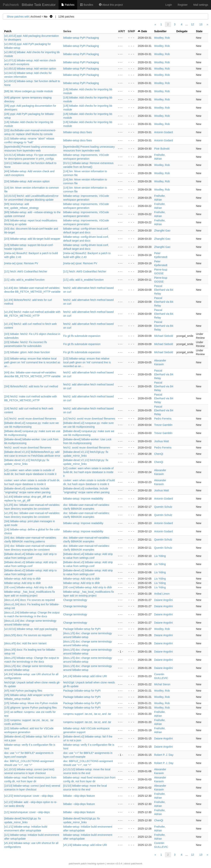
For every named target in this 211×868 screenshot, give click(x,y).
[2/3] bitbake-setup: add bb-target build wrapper (32, 239)
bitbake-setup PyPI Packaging (81, 38)
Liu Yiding (160, 556)
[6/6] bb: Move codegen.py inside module (28, 91)
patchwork (74, 864)
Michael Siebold (164, 336)
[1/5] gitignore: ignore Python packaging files (30, 708)
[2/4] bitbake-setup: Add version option (27, 181)
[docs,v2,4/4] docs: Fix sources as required (30, 600)
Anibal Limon (162, 594)
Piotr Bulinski (162, 149)
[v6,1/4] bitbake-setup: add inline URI (85, 676)
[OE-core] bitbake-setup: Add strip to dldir (29, 587)
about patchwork (133, 864)
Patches (68, 5)
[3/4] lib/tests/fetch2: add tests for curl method (31, 386)
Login (169, 5)
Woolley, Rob (162, 38)
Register (183, 5)
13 (201, 24)
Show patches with (18, 17)
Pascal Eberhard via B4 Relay (164, 290)
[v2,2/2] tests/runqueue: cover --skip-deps (29, 796)
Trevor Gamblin (163, 425)
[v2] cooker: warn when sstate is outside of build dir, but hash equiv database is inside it (88, 472)
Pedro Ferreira (163, 419)
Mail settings (201, 5)
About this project (111, 5)
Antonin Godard (164, 132)
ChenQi (159, 454)
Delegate (182, 31)
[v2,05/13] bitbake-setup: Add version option (30, 69)
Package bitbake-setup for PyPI (82, 629)
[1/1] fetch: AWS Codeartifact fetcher (26, 271)
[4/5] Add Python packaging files (23, 691)
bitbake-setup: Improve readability (83, 499)
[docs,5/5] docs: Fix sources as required (28, 635)
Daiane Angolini (163, 600)
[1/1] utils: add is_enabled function (24, 280)
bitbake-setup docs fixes (78, 132)
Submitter (160, 31)
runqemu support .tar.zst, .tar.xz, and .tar (87, 714)
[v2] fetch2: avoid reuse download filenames (30, 419)
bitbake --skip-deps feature (79, 796)
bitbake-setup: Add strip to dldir (22, 579)
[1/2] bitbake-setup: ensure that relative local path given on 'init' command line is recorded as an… (32, 362)
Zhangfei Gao (162, 231)
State (199, 31)
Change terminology (75, 600)
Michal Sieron (162, 684)
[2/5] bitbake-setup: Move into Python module (31, 703)
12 (193, 24)
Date (144, 31)
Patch (8, 31)
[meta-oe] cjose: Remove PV (21, 263)
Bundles (87, 5)
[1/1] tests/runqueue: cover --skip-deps (27, 812)
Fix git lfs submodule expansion (82, 336)
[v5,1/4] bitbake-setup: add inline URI (85, 845)
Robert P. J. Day (164, 755)
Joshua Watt (162, 441)
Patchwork (11, 5)
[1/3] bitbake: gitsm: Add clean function (27, 352)
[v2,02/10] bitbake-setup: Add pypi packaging (31, 629)
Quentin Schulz (163, 507)
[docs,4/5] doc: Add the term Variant (25, 643)
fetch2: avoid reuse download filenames (28, 448)
